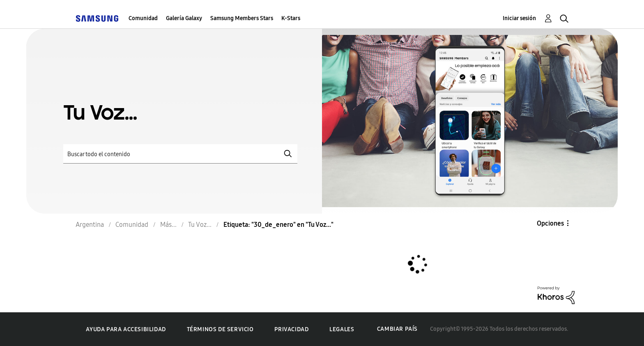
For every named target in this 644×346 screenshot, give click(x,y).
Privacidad (291, 329)
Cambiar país (397, 329)
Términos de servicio (220, 329)
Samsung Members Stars (242, 18)
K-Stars (291, 18)
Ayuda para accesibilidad (126, 329)
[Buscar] (180, 154)
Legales (342, 329)
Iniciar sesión (519, 18)
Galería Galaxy (184, 18)
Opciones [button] (550, 223)
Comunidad (143, 18)
